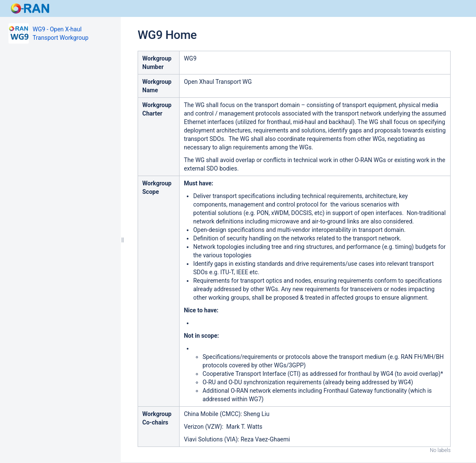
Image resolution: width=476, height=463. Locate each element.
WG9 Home (167, 35)
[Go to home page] (30, 8)
